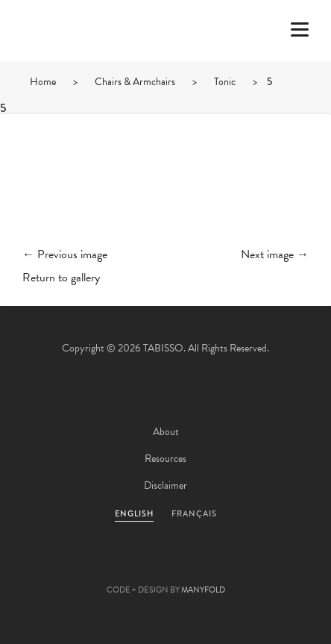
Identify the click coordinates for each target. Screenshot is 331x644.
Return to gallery (61, 278)
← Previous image (65, 254)
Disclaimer (165, 485)
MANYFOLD (203, 590)
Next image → (275, 254)
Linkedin (206, 566)
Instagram (246, 566)
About (166, 432)
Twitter (85, 566)
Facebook (125, 566)
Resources (165, 459)
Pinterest (165, 566)
